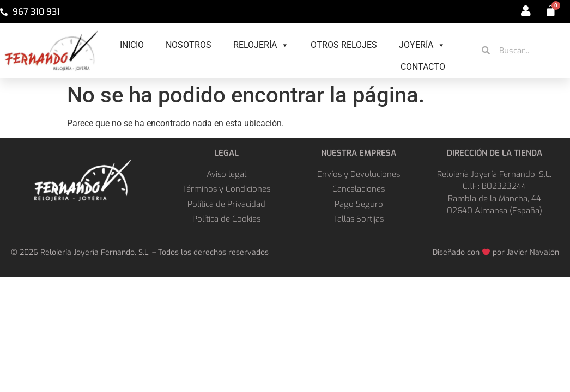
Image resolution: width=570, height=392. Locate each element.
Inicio (132, 45)
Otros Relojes (344, 45)
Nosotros (189, 45)
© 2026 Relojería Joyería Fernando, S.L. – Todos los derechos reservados (140, 252)
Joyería (422, 45)
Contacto (423, 67)
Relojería (261, 45)
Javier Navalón (533, 252)
